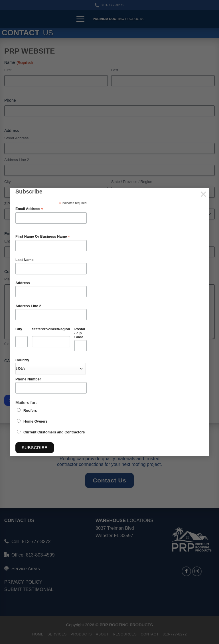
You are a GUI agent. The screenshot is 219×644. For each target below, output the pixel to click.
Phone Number (28, 379)
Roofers (30, 411)
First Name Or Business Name (43, 237)
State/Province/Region (51, 329)
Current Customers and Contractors (54, 432)
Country (22, 360)
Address (23, 283)
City (19, 329)
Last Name (25, 260)
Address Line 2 (28, 306)
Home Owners (36, 421)
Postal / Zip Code (80, 333)
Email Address (29, 209)
